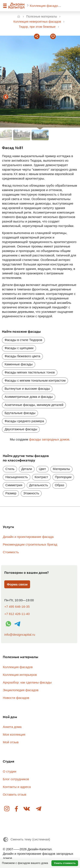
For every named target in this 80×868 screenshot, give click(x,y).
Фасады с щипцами (19, 348)
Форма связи (17, 584)
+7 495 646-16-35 (17, 607)
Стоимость (11, 552)
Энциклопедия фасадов (21, 690)
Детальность (39, 485)
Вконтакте (27, 809)
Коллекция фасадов (45, 6)
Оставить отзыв (15, 794)
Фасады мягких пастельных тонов (30, 372)
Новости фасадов (16, 698)
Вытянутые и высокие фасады (27, 389)
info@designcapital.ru (20, 635)
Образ (60, 485)
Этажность (31, 493)
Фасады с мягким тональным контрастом (35, 380)
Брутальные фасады (20, 413)
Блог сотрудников (16, 779)
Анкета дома (12, 727)
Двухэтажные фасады (21, 429)
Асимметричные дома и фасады (29, 397)
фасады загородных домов (49, 439)
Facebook (17, 809)
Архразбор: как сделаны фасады (27, 682)
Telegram (38, 809)
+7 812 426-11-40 (17, 614)
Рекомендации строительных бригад (30, 544)
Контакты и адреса (17, 787)
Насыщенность (17, 477)
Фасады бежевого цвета (22, 356)
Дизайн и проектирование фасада (28, 537)
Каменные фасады (19, 364)
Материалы (61, 469)
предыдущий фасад (6, 97)
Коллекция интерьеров (20, 675)
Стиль (10, 469)
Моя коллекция (14, 734)
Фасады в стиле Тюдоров (23, 340)
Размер (11, 493)
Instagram (7, 809)
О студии (9, 771)
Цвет (42, 469)
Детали (27, 469)
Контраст (41, 477)
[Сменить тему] (26, 839)
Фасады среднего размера (24, 421)
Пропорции (63, 477)
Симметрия (14, 485)
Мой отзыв (11, 742)
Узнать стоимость (65, 863)
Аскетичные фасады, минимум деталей (34, 405)
